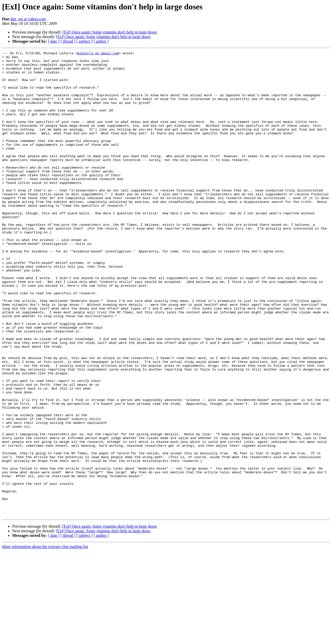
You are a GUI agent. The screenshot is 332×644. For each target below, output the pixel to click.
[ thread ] (68, 41)
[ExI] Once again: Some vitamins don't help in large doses (110, 32)
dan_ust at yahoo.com (28, 19)
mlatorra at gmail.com (98, 54)
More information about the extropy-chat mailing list (45, 640)
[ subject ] (85, 41)
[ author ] (101, 41)
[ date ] (54, 41)
